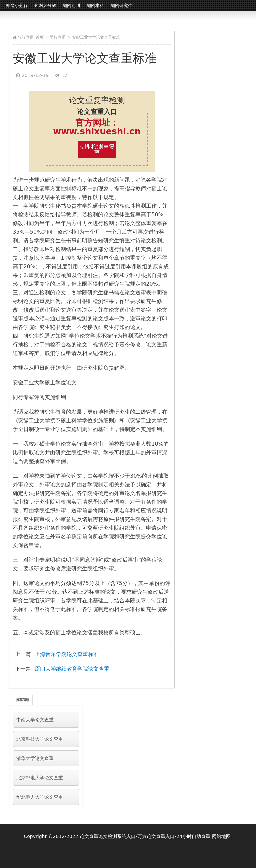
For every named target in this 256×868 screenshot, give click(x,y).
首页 (40, 37)
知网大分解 (45, 5)
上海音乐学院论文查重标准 (67, 654)
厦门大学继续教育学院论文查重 (72, 669)
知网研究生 (121, 5)
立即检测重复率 (97, 149)
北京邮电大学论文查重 (40, 778)
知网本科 (95, 5)
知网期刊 (71, 5)
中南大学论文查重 (35, 720)
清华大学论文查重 (35, 758)
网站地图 (221, 836)
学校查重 (58, 37)
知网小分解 (17, 5)
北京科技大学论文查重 (40, 739)
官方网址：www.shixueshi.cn (97, 127)
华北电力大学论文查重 (40, 797)
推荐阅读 (23, 700)
